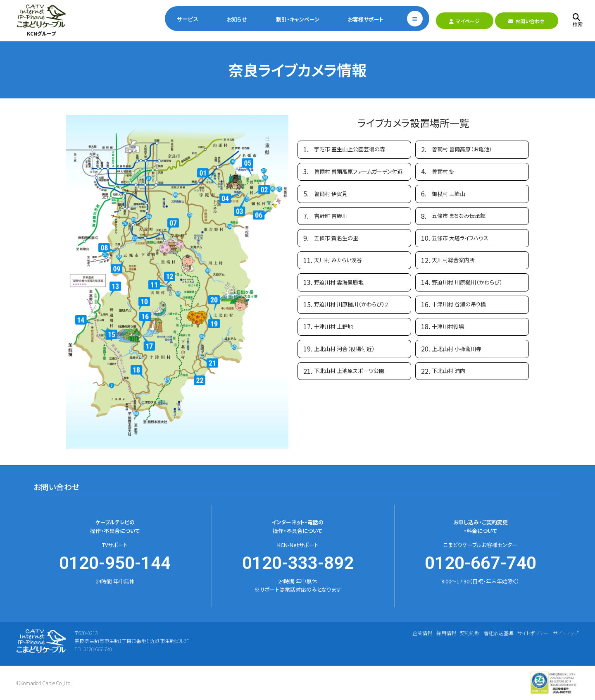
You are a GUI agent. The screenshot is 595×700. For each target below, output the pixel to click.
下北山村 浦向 (449, 371)
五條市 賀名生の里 (336, 238)
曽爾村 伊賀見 (331, 194)
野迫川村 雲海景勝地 (339, 282)
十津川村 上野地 (333, 326)
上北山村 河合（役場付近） (344, 349)
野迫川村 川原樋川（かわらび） (467, 282)
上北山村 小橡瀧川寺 (457, 349)
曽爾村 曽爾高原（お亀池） (462, 149)
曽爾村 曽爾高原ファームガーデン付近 (358, 171)
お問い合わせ (526, 21)
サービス (188, 19)
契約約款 (470, 633)
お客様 (366, 19)
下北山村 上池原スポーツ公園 (349, 371)
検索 (578, 20)
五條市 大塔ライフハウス (460, 238)
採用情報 (446, 633)
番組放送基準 (499, 633)
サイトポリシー (533, 633)
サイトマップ (566, 633)
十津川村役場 (448, 326)
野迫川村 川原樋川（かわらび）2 (351, 304)
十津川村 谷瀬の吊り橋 (459, 304)
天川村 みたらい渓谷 (338, 260)
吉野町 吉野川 (331, 216)
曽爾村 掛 (443, 171)
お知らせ (237, 19)
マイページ (464, 21)
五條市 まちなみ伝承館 (459, 216)
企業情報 (422, 633)
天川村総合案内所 (453, 260)
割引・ (298, 19)
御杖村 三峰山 (449, 194)
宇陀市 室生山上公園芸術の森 (350, 149)
